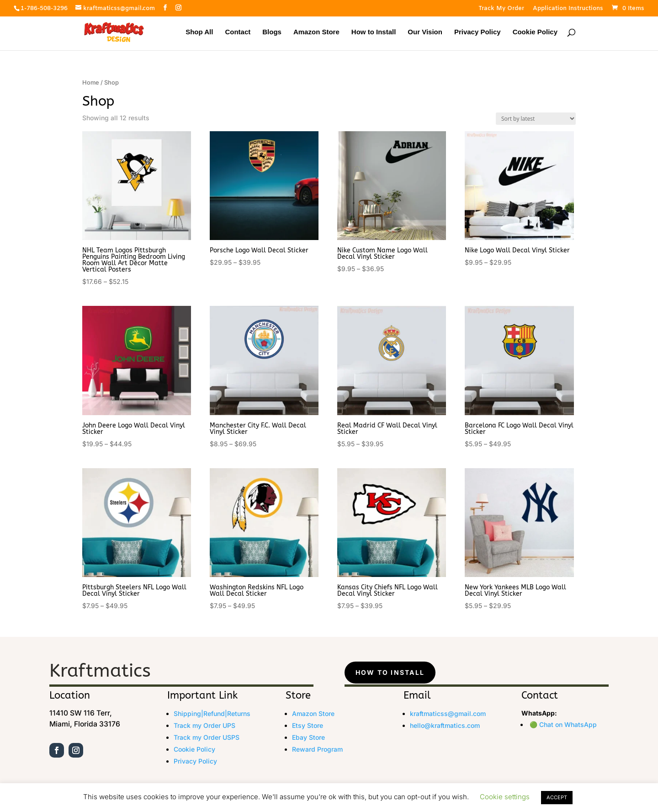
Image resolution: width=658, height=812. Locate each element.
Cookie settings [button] (505, 797)
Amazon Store (316, 32)
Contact (238, 32)
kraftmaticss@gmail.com (448, 713)
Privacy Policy (478, 32)
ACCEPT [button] (557, 797)
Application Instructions (568, 9)
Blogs (272, 32)
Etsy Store (308, 725)
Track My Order (501, 9)
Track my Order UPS (204, 725)
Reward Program (317, 749)
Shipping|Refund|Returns (212, 713)
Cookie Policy (535, 32)
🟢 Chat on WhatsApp (563, 724)
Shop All (199, 32)
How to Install (374, 32)
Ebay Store (308, 737)
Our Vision (425, 32)
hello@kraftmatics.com (445, 725)
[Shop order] (536, 119)
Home (91, 83)
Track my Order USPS (207, 737)
